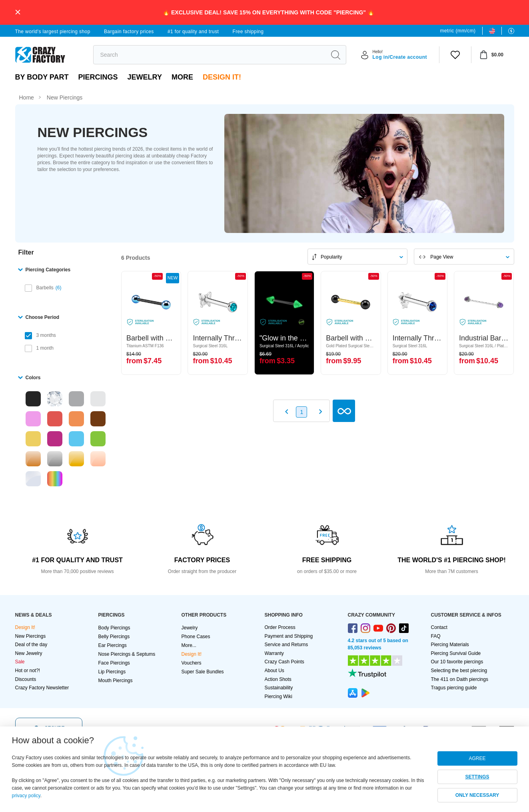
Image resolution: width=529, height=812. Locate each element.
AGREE (477, 758)
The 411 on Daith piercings (460, 679)
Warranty (274, 653)
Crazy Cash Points (284, 662)
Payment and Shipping (289, 636)
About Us (274, 671)
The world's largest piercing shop (53, 32)
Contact (439, 627)
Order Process (280, 627)
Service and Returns (286, 645)
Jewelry (145, 77)
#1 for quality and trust (193, 32)
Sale (20, 662)
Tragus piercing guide (454, 688)
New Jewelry (29, 653)
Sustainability (279, 688)
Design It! (222, 77)
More (182, 77)
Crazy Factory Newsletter (42, 688)
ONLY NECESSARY (477, 795)
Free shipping (248, 32)
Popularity (331, 257)
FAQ (436, 636)
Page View (442, 257)
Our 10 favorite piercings (457, 662)
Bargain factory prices (129, 32)
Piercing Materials (450, 645)
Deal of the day (31, 645)
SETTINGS (477, 777)
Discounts (26, 679)
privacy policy (26, 796)
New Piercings (31, 636)
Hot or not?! (28, 671)
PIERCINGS (98, 77)
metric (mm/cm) (458, 31)
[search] (210, 55)
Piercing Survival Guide (456, 653)
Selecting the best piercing (459, 671)
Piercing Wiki (278, 697)
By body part (42, 77)
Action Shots (278, 679)
